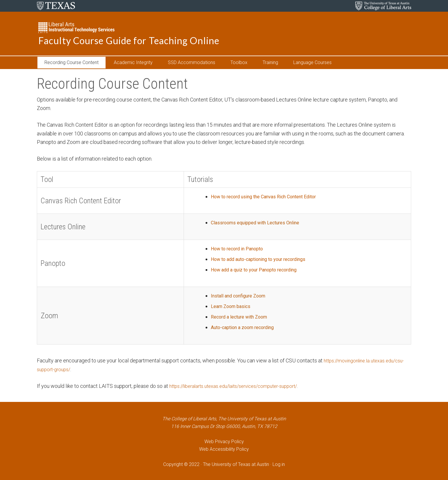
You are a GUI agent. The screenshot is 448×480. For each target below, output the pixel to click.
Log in (279, 464)
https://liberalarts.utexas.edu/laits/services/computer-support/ (241, 386)
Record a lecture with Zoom (234, 317)
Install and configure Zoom (232, 296)
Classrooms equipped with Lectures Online (251, 222)
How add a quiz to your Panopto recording (250, 270)
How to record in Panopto (231, 248)
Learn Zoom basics (224, 306)
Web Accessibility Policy (224, 449)
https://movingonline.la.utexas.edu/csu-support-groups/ (99, 369)
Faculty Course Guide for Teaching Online (129, 41)
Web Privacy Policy (224, 442)
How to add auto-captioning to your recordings (255, 259)
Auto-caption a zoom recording (237, 327)
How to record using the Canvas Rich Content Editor (262, 196)
